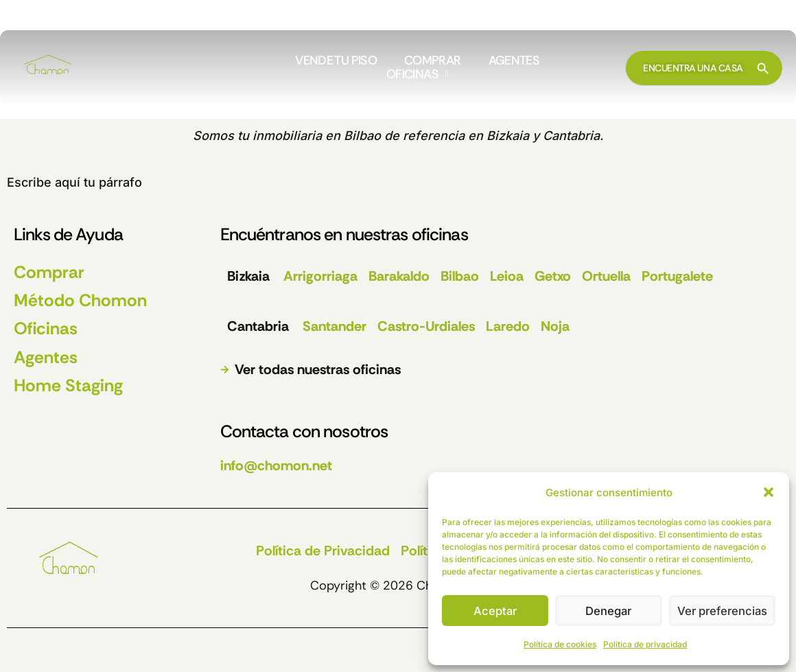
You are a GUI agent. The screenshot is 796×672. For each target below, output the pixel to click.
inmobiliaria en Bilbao (317, 136)
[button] (769, 492)
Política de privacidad (645, 644)
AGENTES (514, 61)
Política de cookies (560, 644)
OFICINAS (417, 75)
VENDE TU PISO (336, 61)
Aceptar (495, 611)
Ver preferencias (722, 611)
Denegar (609, 611)
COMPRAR (433, 61)
